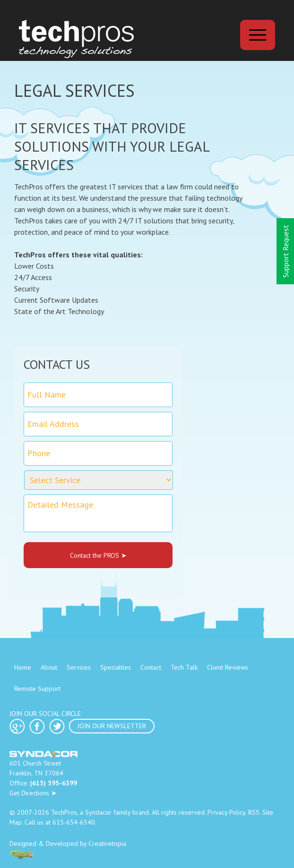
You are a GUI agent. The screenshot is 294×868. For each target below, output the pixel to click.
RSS (254, 812)
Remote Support (37, 689)
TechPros (64, 812)
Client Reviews (228, 667)
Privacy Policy (226, 812)
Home (23, 667)
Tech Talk (184, 667)
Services (79, 667)
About (49, 667)
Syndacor (98, 812)
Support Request (285, 251)
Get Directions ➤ (33, 793)
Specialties (116, 667)
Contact (151, 667)
